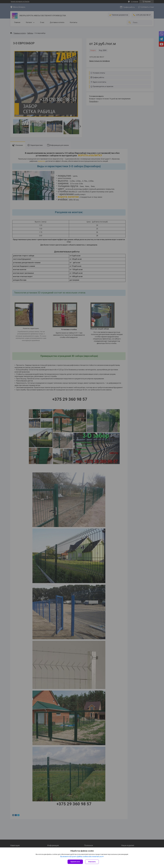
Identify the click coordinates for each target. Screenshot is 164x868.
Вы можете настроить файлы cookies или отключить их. (81, 857)
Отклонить (92, 862)
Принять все (75, 862)
